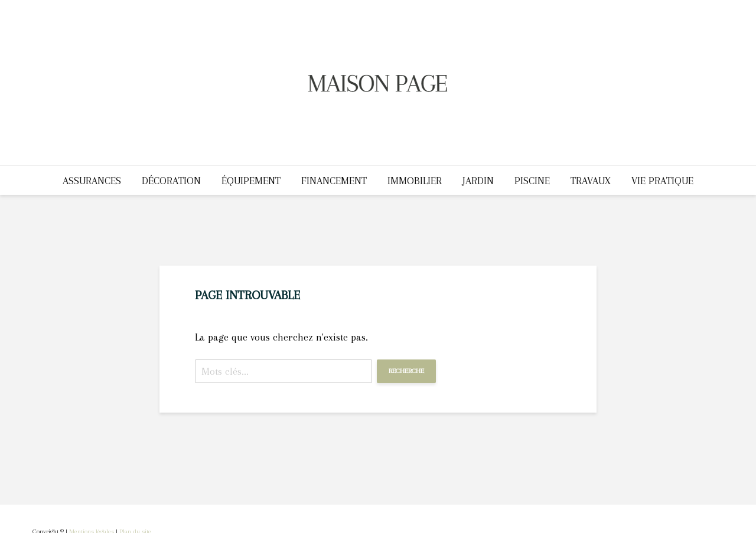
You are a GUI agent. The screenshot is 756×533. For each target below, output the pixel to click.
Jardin (478, 181)
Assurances (92, 181)
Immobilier (415, 181)
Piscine (532, 181)
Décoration (171, 181)
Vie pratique (662, 181)
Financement (334, 181)
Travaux (591, 181)
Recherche (406, 371)
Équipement (251, 181)
